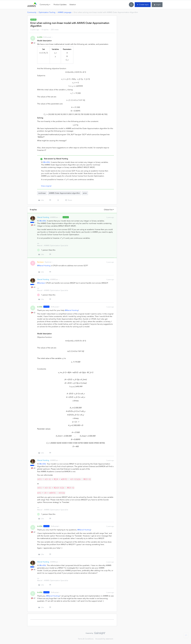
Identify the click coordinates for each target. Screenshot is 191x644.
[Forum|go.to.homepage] (32, 5)
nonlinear (42, 193)
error (85, 193)
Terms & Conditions (86, 639)
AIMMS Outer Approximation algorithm (64, 193)
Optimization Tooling (47, 12)
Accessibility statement (104, 639)
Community (32, 12)
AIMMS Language (64, 12)
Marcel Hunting (43, 217)
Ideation (73, 5)
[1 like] (46, 250)
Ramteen (41, 262)
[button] (143, 5)
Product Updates (60, 5)
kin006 (40, 37)
